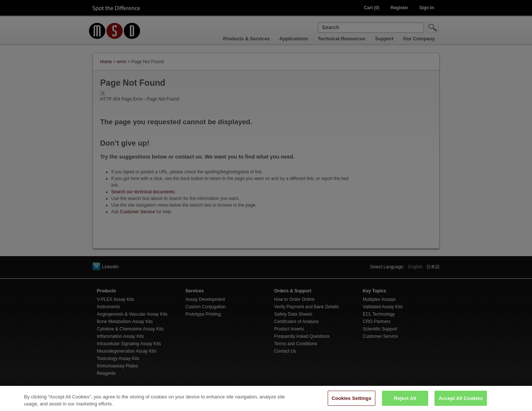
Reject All (405, 402)
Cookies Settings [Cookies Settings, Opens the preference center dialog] (352, 402)
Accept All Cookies (461, 402)
